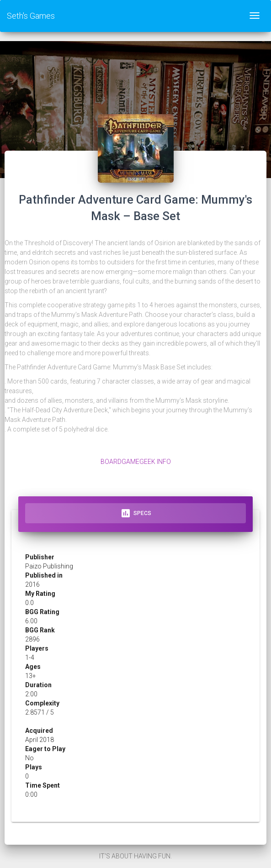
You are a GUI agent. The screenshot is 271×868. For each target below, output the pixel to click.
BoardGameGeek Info (136, 462)
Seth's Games (31, 16)
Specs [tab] (136, 513)
